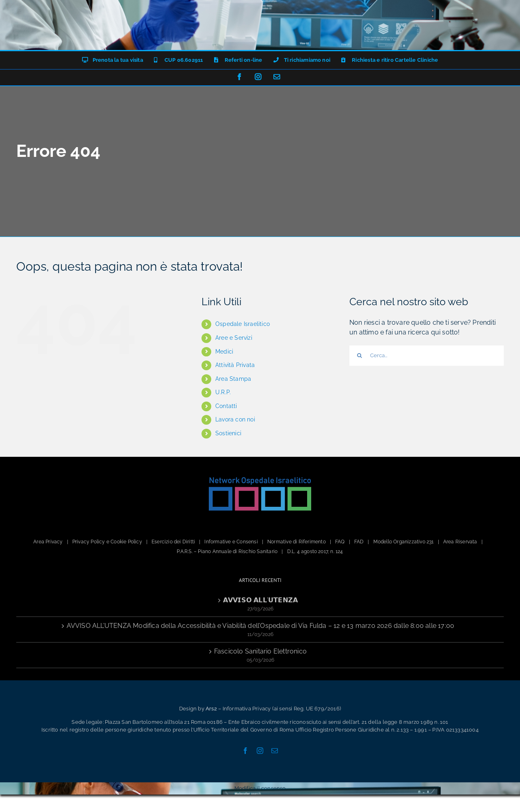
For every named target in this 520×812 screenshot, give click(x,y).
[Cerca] (360, 356)
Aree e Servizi (234, 338)
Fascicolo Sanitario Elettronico (260, 651)
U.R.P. (223, 392)
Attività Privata (235, 365)
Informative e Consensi (231, 542)
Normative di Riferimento (297, 542)
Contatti (226, 406)
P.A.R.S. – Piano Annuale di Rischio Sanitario (227, 551)
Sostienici (228, 433)
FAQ (340, 542)
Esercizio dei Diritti (173, 542)
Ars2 (211, 709)
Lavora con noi (235, 419)
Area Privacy (48, 542)
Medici (224, 352)
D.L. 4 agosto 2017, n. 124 (315, 551)
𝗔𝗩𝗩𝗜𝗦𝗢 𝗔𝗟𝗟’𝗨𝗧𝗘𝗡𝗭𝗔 (260, 600)
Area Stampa (233, 379)
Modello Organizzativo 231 (404, 542)
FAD (359, 542)
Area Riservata (460, 542)
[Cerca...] (427, 356)
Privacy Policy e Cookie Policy (107, 542)
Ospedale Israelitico (243, 324)
